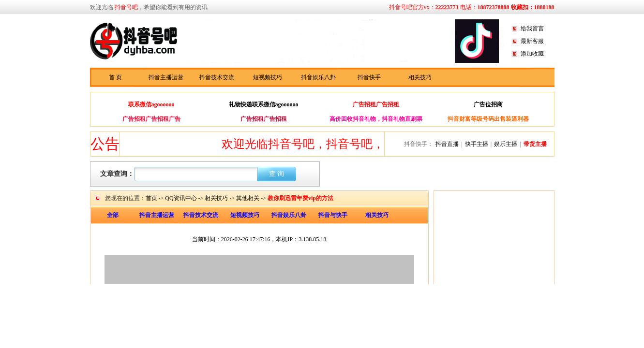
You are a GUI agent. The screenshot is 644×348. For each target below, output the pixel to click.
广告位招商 (488, 104)
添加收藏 (532, 54)
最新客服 (532, 41)
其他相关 (248, 198)
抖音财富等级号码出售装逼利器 (488, 119)
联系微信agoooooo (151, 104)
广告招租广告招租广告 (151, 119)
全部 (113, 215)
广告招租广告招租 (376, 104)
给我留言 (532, 29)
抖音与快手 (333, 215)
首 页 (115, 77)
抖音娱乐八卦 (318, 77)
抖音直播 (447, 144)
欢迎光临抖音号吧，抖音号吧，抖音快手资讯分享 (352, 144)
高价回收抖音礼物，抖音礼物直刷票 (376, 119)
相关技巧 (420, 77)
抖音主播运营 (166, 77)
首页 (151, 198)
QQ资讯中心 (181, 198)
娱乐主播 (506, 144)
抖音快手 (369, 77)
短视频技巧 (268, 77)
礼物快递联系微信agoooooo (264, 104)
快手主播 (477, 144)
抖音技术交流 (217, 77)
